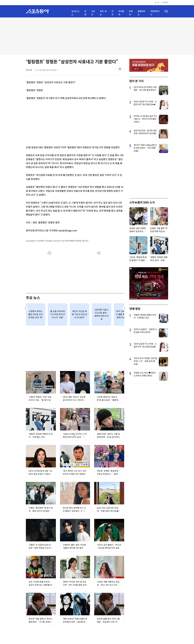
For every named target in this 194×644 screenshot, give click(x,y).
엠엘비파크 (141, 13)
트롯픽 (131, 13)
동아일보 (165, 3)
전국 (112, 13)
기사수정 (47, 71)
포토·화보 (103, 13)
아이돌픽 (121, 13)
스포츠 (93, 13)
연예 (85, 13)
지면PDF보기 (155, 13)
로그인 (157, 3)
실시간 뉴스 (75, 13)
